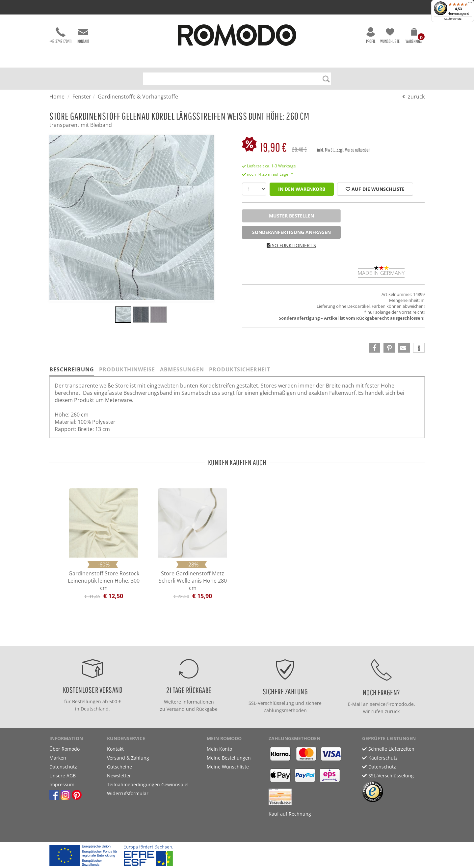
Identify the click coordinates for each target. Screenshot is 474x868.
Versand (176, 709)
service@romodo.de (392, 704)
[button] (414, 37)
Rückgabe (207, 709)
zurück (416, 97)
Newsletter (119, 776)
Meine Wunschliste (228, 767)
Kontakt (83, 35)
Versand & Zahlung (128, 758)
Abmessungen (182, 369)
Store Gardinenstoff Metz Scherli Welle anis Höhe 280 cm (193, 581)
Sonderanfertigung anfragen (291, 232)
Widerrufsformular (128, 793)
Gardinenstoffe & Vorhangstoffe (138, 97)
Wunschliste (390, 35)
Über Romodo (65, 749)
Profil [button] (371, 35)
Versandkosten (358, 150)
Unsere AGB (63, 776)
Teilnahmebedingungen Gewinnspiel (148, 784)
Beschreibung (72, 369)
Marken (58, 758)
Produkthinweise (127, 369)
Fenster (82, 97)
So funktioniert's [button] (291, 245)
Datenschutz (63, 767)
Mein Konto (219, 749)
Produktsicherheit (240, 369)
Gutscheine (119, 767)
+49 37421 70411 (60, 35)
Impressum (62, 784)
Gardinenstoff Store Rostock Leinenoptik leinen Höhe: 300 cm (104, 581)
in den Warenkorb (302, 189)
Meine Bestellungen (229, 758)
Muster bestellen (291, 216)
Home (57, 97)
